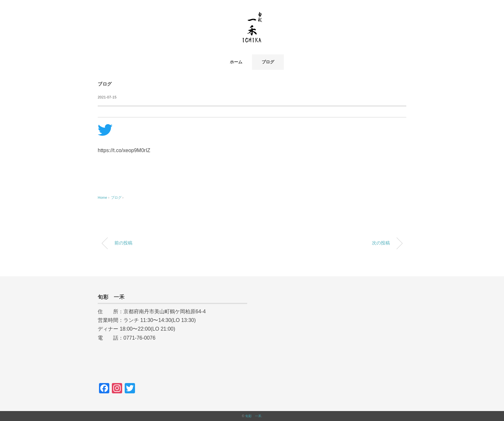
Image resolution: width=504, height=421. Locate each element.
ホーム (236, 62)
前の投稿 (123, 243)
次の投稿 (381, 243)
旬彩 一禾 (253, 416)
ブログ (268, 62)
